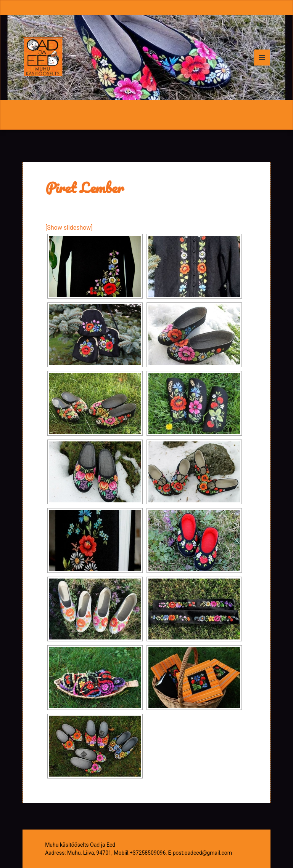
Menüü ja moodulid (262, 65)
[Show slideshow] (69, 228)
